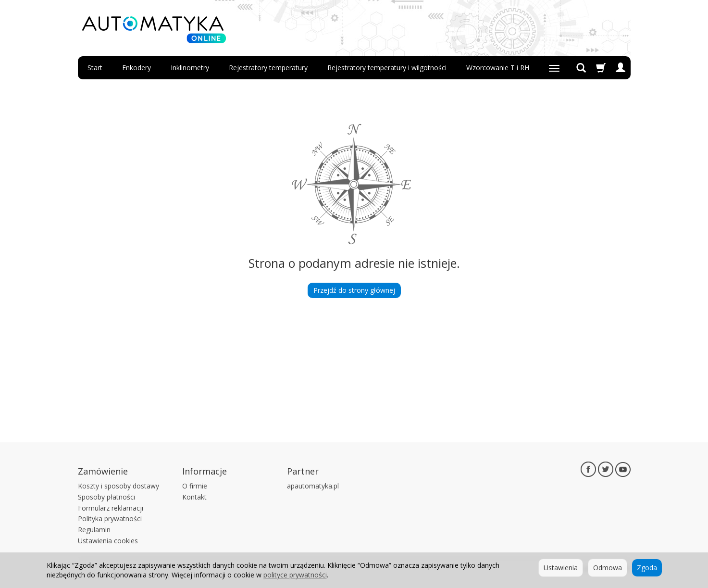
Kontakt (194, 497)
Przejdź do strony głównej (354, 290)
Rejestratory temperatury (268, 68)
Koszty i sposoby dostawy (118, 486)
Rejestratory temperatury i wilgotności (387, 68)
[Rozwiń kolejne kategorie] (554, 68)
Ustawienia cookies (108, 541)
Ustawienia (561, 568)
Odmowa (608, 568)
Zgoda (647, 568)
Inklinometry (190, 68)
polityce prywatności (295, 575)
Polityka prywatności (110, 519)
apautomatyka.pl (313, 486)
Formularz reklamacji (111, 508)
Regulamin (94, 530)
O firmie (195, 486)
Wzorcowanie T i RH (498, 68)
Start (95, 68)
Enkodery (137, 68)
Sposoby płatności (106, 497)
